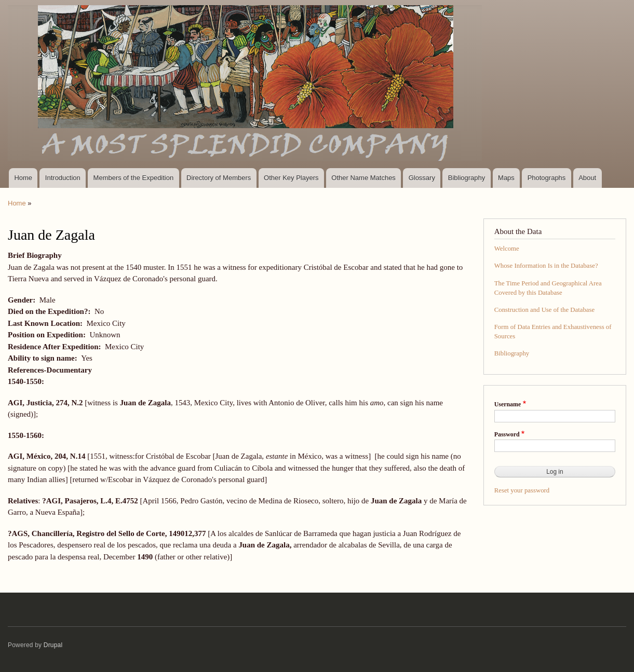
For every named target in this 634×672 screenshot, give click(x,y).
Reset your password (522, 490)
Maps (506, 178)
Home (23, 178)
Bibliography (467, 178)
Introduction (63, 178)
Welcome (507, 249)
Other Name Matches (363, 178)
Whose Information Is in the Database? (546, 266)
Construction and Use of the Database (544, 310)
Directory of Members (219, 178)
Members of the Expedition (134, 178)
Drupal (53, 645)
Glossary (422, 178)
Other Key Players (291, 178)
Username (508, 404)
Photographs (547, 178)
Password (507, 434)
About (587, 178)
